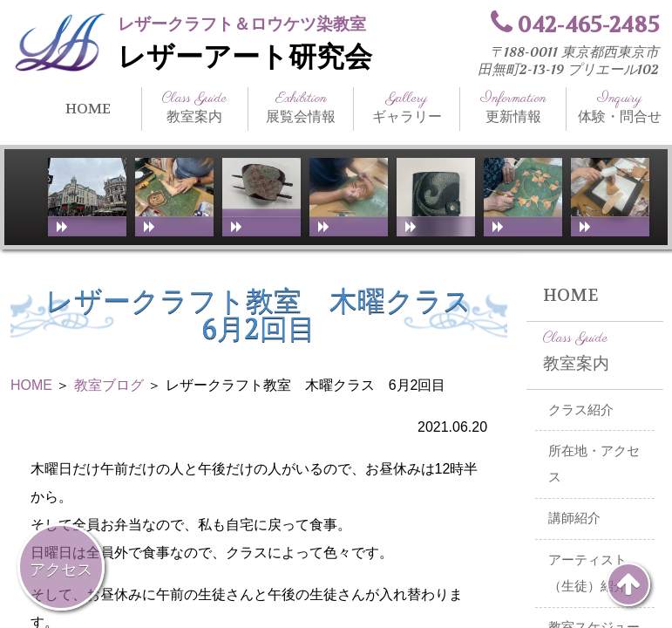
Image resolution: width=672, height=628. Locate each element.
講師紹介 (574, 518)
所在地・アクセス (594, 464)
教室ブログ (109, 385)
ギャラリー (407, 107)
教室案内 (195, 107)
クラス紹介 (581, 410)
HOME (88, 109)
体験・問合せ (619, 107)
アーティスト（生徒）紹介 (587, 573)
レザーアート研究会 (245, 57)
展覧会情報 (301, 107)
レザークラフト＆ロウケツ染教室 (242, 24)
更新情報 (513, 107)
